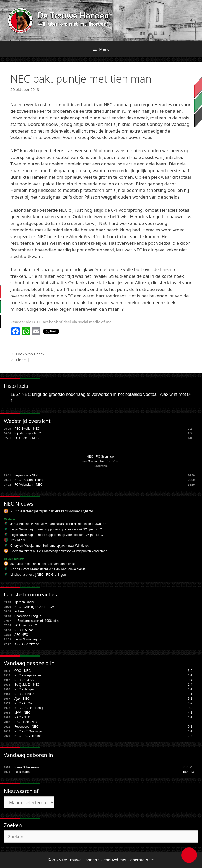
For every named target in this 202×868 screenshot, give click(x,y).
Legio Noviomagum (28, 639)
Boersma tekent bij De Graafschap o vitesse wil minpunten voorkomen (59, 551)
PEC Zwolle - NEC (27, 429)
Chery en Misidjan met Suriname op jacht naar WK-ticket (49, 546)
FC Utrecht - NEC (26, 438)
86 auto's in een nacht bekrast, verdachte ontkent (44, 564)
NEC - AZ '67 (23, 703)
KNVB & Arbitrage (27, 644)
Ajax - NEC (22, 699)
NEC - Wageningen (28, 675)
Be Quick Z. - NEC (27, 685)
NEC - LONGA (24, 694)
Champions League (28, 616)
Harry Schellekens (27, 767)
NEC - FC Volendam (28, 736)
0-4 (190, 680)
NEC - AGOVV (24, 680)
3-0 (190, 671)
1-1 (190, 675)
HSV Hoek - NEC (26, 722)
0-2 (190, 708)
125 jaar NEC (20, 540)
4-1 (190, 713)
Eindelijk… (25, 360)
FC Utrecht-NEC (26, 625)
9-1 (190, 699)
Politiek (19, 611)
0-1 (190, 727)
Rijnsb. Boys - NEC (28, 433)
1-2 (190, 722)
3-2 (190, 703)
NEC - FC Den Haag (28, 708)
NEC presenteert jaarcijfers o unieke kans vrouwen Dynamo (52, 511)
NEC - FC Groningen (101, 457)
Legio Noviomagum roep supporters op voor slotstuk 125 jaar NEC (56, 529)
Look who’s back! (31, 354)
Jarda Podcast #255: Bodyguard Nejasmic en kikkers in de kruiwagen (58, 524)
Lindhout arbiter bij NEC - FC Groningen (38, 575)
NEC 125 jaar (24, 630)
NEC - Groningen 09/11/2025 (34, 607)
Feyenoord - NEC (26, 475)
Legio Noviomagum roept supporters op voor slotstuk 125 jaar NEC (57, 535)
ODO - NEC (22, 671)
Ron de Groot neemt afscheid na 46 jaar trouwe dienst (48, 569)
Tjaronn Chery (24, 602)
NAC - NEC (22, 717)
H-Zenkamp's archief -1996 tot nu (37, 621)
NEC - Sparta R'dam (28, 480)
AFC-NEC (21, 635)
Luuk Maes (22, 772)
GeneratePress (141, 860)
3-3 (190, 736)
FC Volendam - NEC (28, 485)
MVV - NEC (22, 713)
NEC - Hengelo (25, 689)
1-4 (190, 685)
